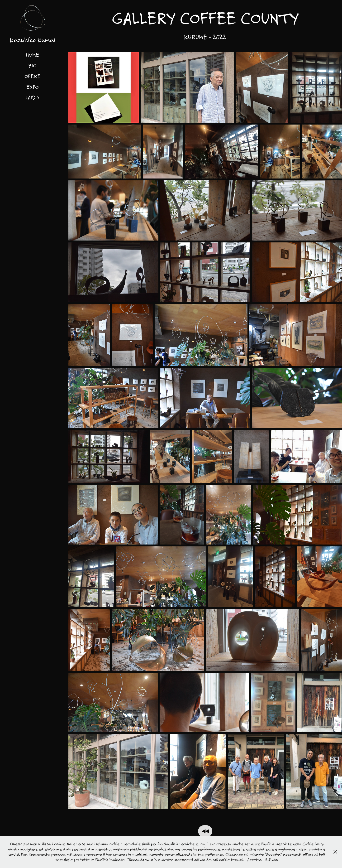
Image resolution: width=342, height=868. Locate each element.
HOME (33, 55)
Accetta (254, 860)
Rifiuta (272, 860)
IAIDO (33, 97)
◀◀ (205, 831)
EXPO (33, 87)
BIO (32, 65)
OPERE (33, 76)
